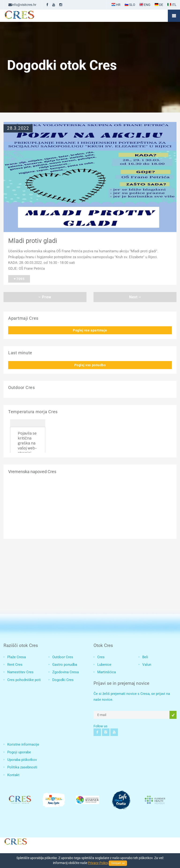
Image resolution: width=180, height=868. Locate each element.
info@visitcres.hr (22, 5)
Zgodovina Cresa (66, 672)
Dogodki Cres (63, 680)
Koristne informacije (23, 744)
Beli (145, 657)
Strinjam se (118, 863)
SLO (130, 5)
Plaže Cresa (17, 657)
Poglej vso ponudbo (90, 365)
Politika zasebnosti (22, 767)
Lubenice (104, 665)
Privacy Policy (98, 863)
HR (116, 5)
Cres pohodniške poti (24, 680)
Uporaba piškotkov (22, 760)
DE (159, 5)
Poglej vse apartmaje (90, 330)
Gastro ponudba (65, 665)
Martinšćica (107, 672)
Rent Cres (15, 665)
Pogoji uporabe (19, 752)
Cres (101, 657)
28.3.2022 (18, 128)
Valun (147, 665)
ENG (145, 5)
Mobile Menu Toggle (174, 16)
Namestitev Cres (20, 672)
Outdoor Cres (63, 657)
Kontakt (13, 775)
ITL (172, 5)
